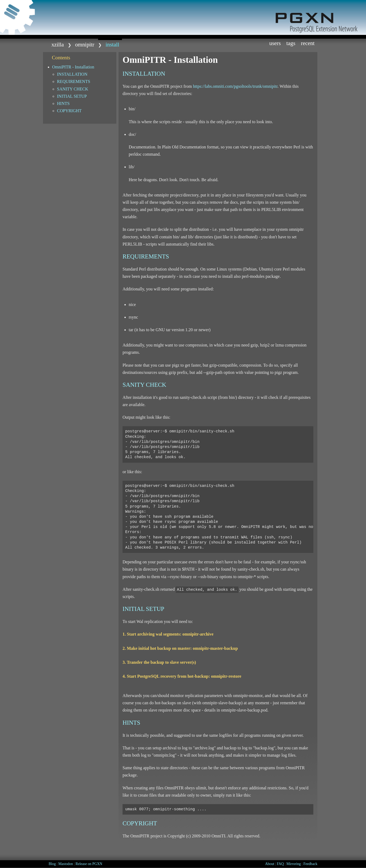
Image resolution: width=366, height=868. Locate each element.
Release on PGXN (89, 864)
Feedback (310, 864)
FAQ (280, 864)
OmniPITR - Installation (73, 67)
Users (275, 43)
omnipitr (85, 44)
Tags (291, 43)
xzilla (58, 44)
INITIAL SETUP (72, 96)
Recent (308, 43)
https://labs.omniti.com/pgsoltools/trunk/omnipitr (235, 86)
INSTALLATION (72, 74)
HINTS (63, 103)
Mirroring (294, 864)
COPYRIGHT (69, 111)
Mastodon (66, 864)
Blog (52, 864)
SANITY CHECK (73, 89)
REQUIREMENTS (74, 81)
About (270, 864)
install (112, 44)
